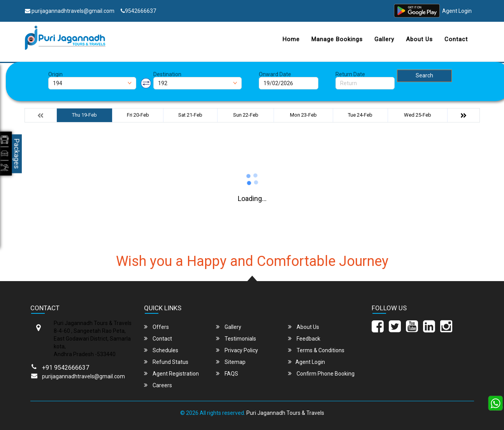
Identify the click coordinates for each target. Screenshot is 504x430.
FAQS (227, 373)
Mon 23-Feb (303, 115)
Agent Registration (171, 373)
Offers (156, 327)
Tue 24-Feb (360, 115)
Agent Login (457, 11)
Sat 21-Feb (190, 115)
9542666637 (138, 11)
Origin (55, 74)
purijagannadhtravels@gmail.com (70, 11)
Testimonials (236, 338)
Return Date (350, 74)
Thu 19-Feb (84, 115)
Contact (456, 39)
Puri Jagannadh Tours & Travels (285, 413)
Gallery (384, 39)
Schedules (161, 350)
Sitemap (231, 362)
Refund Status (166, 362)
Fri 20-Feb (138, 115)
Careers (158, 385)
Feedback (304, 338)
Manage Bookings (337, 39)
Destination (167, 74)
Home (291, 39)
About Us (419, 39)
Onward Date (275, 74)
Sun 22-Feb (246, 115)
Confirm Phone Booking (321, 373)
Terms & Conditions (316, 350)
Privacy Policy (237, 350)
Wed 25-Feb (418, 115)
